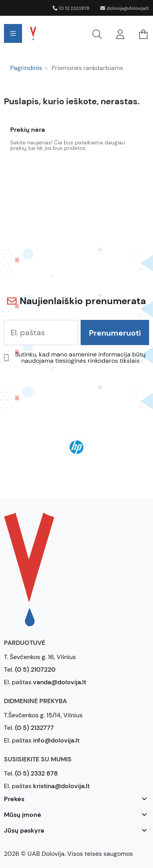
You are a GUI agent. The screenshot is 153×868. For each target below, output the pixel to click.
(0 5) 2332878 (71, 8)
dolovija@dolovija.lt (125, 8)
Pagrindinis (26, 68)
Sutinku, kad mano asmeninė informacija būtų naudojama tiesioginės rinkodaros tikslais (80, 358)
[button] (75, 33)
